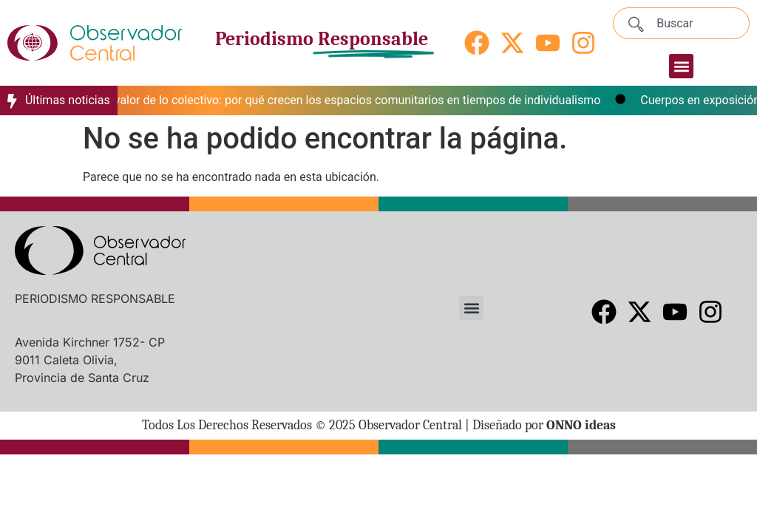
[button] (681, 66)
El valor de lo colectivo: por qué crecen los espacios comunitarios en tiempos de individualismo (356, 100)
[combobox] (681, 23)
